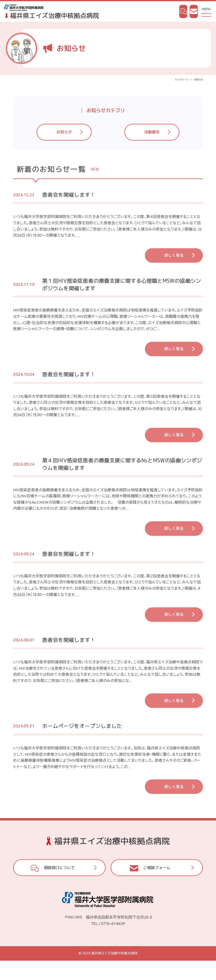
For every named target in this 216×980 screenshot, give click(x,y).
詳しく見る (174, 259)
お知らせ (64, 136)
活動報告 (152, 136)
